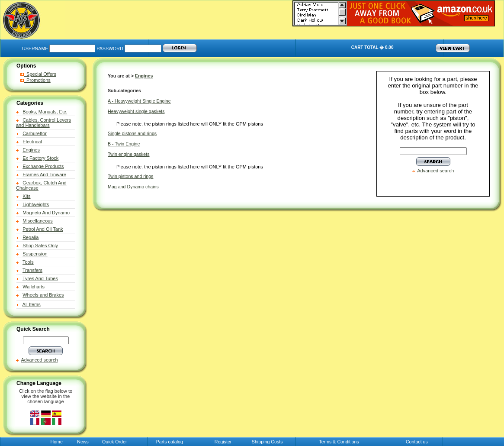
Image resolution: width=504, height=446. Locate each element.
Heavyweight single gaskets (136, 111)
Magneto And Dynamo (46, 213)
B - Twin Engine (124, 144)
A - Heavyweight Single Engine (139, 101)
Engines (31, 150)
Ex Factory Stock (40, 158)
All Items (32, 304)
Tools (28, 262)
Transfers (32, 270)
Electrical (32, 142)
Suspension (35, 254)
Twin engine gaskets (129, 154)
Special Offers (38, 74)
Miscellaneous (38, 221)
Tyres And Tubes (40, 278)
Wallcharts (34, 287)
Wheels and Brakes (43, 295)
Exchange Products (43, 166)
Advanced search (40, 360)
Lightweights (36, 204)
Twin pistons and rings (130, 176)
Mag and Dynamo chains (133, 187)
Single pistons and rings (132, 133)
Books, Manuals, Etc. (45, 112)
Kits (26, 196)
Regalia (30, 237)
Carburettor (35, 133)
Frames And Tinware (44, 175)
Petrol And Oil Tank (43, 229)
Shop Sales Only (40, 246)
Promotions (35, 80)
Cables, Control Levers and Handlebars (43, 123)
